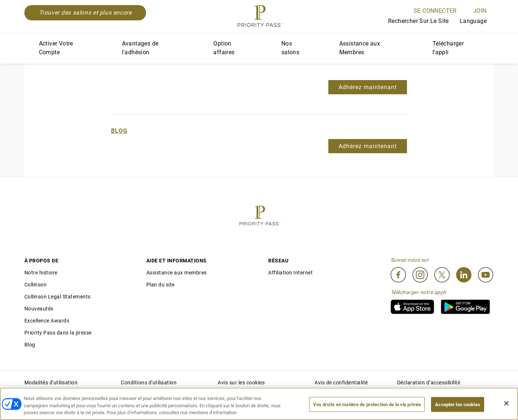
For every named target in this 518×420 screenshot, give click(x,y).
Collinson (36, 285)
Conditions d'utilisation (149, 383)
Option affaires (224, 48)
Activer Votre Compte (56, 48)
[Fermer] (506, 403)
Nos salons (290, 48)
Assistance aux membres (177, 273)
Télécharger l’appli (448, 48)
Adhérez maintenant (368, 87)
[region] (259, 404)
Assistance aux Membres (360, 48)
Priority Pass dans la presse (58, 333)
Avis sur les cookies (241, 383)
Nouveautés (39, 309)
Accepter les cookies (458, 404)
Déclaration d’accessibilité (429, 383)
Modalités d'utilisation (51, 383)
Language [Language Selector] (477, 21)
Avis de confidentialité (341, 383)
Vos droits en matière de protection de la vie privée (367, 404)
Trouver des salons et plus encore (85, 13)
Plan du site (161, 285)
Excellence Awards (47, 321)
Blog (119, 131)
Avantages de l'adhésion (140, 48)
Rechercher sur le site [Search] (413, 21)
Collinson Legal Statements (58, 297)
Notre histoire (41, 273)
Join (480, 11)
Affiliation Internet (290, 273)
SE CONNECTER (435, 11)
